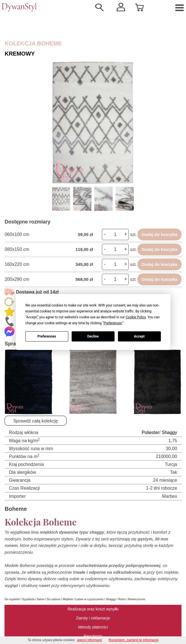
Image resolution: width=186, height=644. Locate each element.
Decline (93, 336)
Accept (139, 336)
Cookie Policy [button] (136, 317)
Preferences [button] (113, 323)
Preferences (47, 336)
